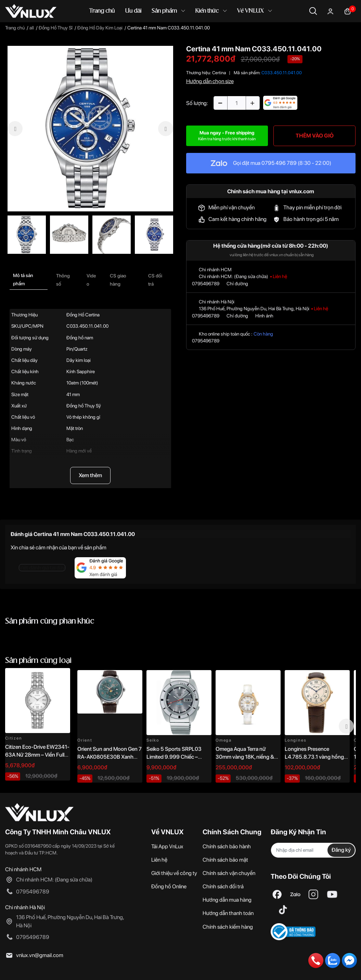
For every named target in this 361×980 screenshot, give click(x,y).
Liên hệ (159, 860)
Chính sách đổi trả (223, 886)
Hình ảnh (264, 316)
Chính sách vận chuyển (229, 873)
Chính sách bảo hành (227, 846)
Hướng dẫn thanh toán (228, 913)
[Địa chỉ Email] (313, 850)
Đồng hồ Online (169, 886)
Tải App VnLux (167, 846)
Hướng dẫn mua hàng (227, 900)
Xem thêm (90, 475)
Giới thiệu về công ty (174, 873)
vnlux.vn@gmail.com (40, 955)
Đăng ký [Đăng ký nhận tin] (341, 850)
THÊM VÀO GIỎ (315, 136)
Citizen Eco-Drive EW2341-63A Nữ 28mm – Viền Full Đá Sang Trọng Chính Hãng (37, 755)
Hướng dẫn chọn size (210, 81)
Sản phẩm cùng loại (38, 661)
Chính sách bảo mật (225, 860)
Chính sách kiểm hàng (228, 927)
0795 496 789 (279, 163)
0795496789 (206, 284)
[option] (90, 129)
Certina (219, 73)
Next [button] (346, 726)
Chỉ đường (237, 284)
